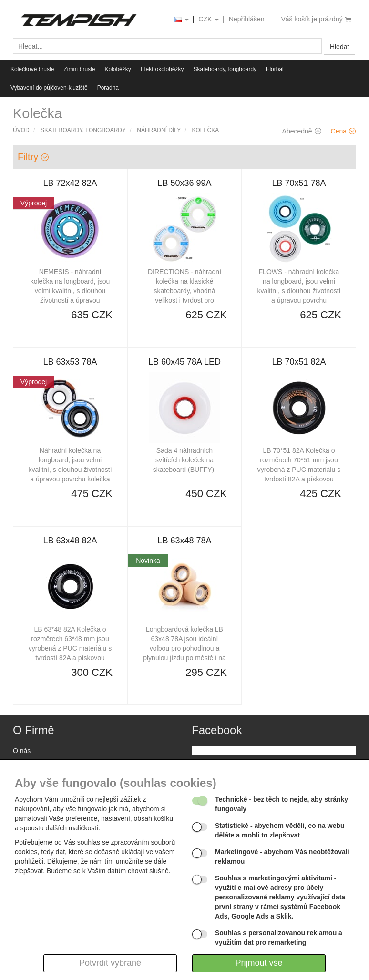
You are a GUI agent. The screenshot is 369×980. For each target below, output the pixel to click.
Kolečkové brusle (32, 69)
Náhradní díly (159, 130)
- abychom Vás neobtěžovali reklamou (282, 857)
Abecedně (302, 131)
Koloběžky (118, 69)
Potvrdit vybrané (110, 963)
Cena (343, 131)
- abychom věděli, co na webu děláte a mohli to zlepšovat (280, 830)
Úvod (21, 130)
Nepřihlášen (247, 19)
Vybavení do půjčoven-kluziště (49, 88)
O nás (22, 751)
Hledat (339, 47)
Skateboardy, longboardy (225, 69)
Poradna (108, 88)
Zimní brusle (79, 69)
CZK (209, 20)
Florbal (275, 69)
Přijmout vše (259, 963)
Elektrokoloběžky (162, 69)
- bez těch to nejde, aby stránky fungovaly (282, 804)
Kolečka (206, 130)
